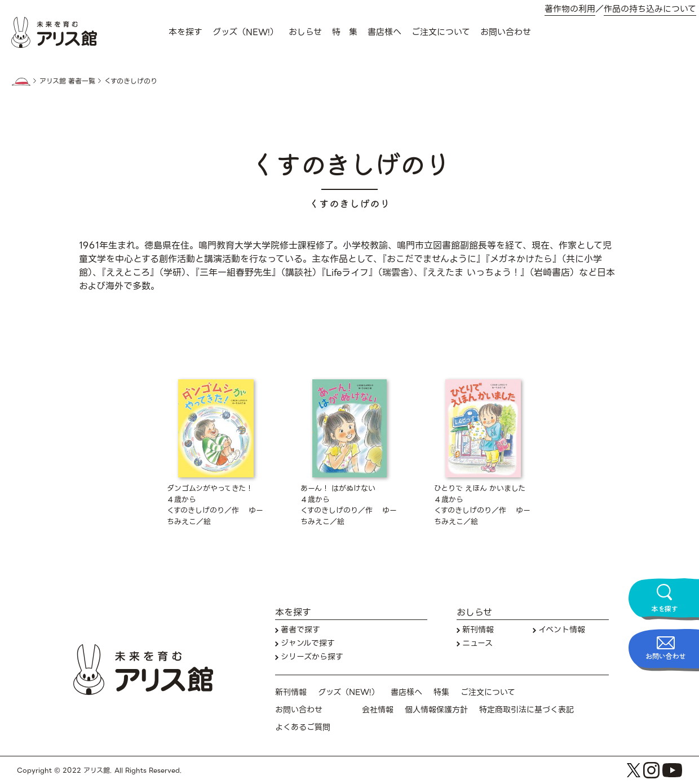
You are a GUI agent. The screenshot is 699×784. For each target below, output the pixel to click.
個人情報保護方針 (436, 710)
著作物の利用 (570, 9)
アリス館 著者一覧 (67, 81)
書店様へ (384, 32)
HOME (21, 82)
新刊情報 (478, 630)
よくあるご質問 (303, 727)
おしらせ (305, 32)
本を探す (185, 32)
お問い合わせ (506, 32)
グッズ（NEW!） (245, 32)
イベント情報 (562, 630)
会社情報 (378, 710)
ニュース (477, 643)
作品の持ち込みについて (650, 9)
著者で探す (300, 630)
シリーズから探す (312, 657)
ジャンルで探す (308, 643)
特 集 (345, 32)
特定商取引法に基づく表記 (527, 710)
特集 (441, 692)
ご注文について (441, 32)
